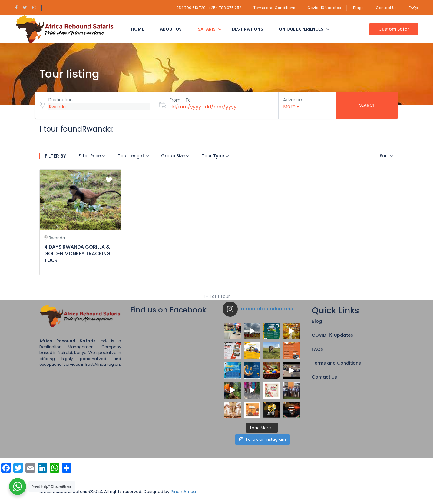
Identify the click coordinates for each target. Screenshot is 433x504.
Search (367, 105)
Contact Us (386, 8)
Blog (317, 321)
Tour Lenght (133, 156)
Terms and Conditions (274, 8)
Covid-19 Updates (324, 8)
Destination (61, 100)
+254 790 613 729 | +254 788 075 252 (208, 8)
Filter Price (92, 156)
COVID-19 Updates (332, 335)
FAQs (413, 8)
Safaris (207, 29)
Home (137, 29)
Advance (293, 100)
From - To (180, 100)
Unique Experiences (301, 29)
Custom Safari (394, 29)
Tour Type (215, 156)
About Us (171, 29)
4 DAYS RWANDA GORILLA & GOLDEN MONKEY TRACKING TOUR (77, 254)
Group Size (175, 156)
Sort (387, 156)
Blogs (358, 8)
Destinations (247, 29)
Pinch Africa (183, 492)
